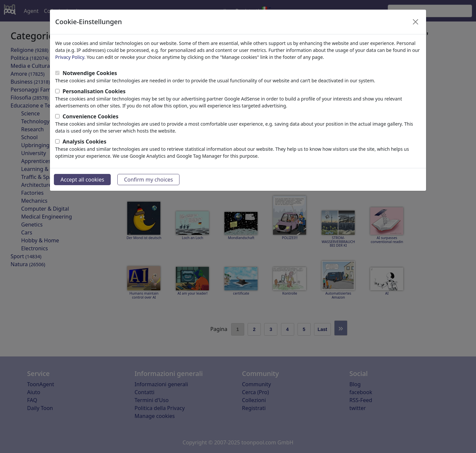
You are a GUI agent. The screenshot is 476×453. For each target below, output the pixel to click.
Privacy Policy (70, 57)
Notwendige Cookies (90, 73)
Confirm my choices (148, 180)
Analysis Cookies (84, 142)
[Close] (416, 22)
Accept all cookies (82, 180)
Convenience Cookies (90, 116)
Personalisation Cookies (94, 91)
